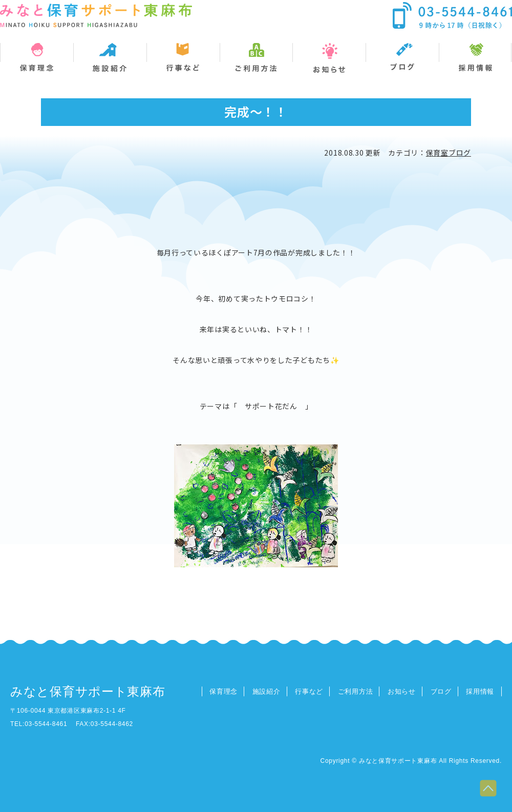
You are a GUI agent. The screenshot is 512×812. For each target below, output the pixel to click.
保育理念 (223, 691)
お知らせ (402, 691)
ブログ (441, 691)
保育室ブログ (449, 153)
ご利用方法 (356, 691)
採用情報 (480, 691)
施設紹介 (266, 691)
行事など (309, 691)
